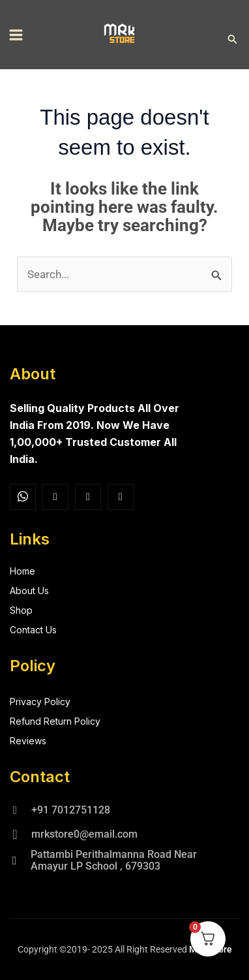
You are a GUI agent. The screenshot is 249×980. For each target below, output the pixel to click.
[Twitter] (88, 497)
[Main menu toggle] (16, 35)
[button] (233, 40)
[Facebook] (23, 497)
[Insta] (55, 497)
